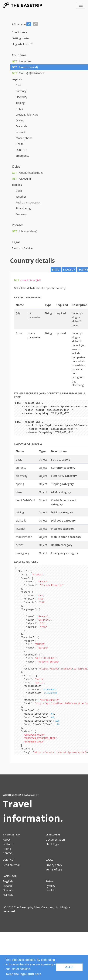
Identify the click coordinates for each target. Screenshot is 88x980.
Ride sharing (23, 208)
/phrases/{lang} (25, 231)
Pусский (51, 886)
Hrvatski (50, 890)
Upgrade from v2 (22, 44)
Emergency (22, 156)
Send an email (11, 865)
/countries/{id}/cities (28, 173)
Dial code (21, 126)
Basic (19, 85)
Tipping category (62, 484)
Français (8, 895)
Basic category (61, 459)
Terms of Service (22, 248)
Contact (8, 853)
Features (8, 844)
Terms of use (54, 869)
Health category (62, 545)
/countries (22, 61)
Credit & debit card (27, 115)
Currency (21, 91)
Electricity (21, 97)
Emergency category (65, 553)
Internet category (63, 529)
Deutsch (8, 890)
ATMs (19, 109)
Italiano (50, 881)
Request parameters (28, 297)
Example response (26, 562)
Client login (52, 844)
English (8, 881)
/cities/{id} (21, 179)
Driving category (62, 512)
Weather (21, 197)
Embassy (21, 214)
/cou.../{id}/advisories (28, 73)
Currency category (63, 468)
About (7, 840)
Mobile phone (24, 138)
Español (8, 886)
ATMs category (61, 492)
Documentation (55, 840)
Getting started (21, 38)
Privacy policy (54, 865)
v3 (29, 24)
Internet (20, 132)
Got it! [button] (69, 967)
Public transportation (28, 202)
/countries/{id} (25, 67)
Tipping (20, 103)
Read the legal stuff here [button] (24, 974)
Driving (20, 120)
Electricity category (64, 476)
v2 (35, 24)
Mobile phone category (66, 537)
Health (20, 144)
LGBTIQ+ (21, 150)
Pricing (7, 849)
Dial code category (63, 521)
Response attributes (28, 444)
